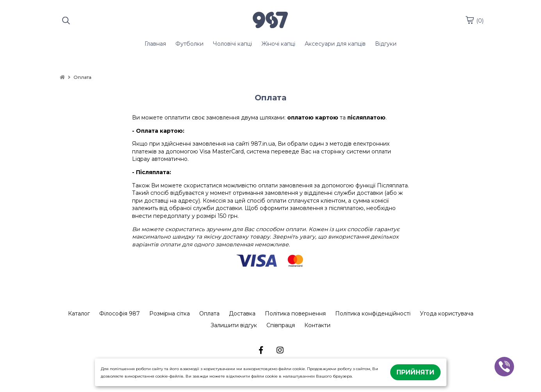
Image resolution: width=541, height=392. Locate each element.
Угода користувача (447, 314)
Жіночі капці (278, 44)
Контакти (317, 325)
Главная (155, 44)
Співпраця (281, 325)
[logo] (270, 21)
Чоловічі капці (232, 44)
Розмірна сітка (170, 314)
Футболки (189, 44)
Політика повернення (295, 314)
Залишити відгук (234, 325)
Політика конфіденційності (373, 314)
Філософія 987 (120, 314)
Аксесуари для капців (335, 44)
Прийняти (415, 372)
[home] (62, 77)
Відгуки (386, 44)
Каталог (79, 314)
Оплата (209, 314)
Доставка (242, 314)
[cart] (470, 20)
